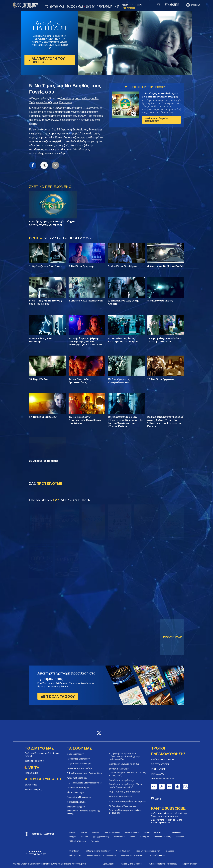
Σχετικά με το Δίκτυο (34, 761)
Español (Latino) (132, 832)
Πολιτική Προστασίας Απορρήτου (162, 864)
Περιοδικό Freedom (157, 855)
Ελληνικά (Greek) (112, 832)
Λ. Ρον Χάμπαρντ (123, 851)
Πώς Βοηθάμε (75, 855)
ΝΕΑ (117, 7)
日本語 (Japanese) (101, 837)
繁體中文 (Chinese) (78, 841)
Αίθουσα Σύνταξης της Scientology (101, 855)
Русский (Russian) (163, 837)
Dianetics (170, 851)
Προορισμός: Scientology (78, 759)
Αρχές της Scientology (77, 778)
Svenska (180, 837)
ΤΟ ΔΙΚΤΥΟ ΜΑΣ (55, 7)
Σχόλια (158, 799)
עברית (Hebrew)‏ (174, 832)
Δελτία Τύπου (31, 785)
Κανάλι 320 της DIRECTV (163, 760)
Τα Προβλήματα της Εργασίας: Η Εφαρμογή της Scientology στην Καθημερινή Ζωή (124, 756)
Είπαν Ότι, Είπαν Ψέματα (121, 797)
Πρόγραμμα (31, 773)
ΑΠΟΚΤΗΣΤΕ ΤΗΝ (132, 7)
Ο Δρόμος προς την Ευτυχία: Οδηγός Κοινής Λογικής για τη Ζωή (126, 786)
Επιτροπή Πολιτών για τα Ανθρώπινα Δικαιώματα (126, 812)
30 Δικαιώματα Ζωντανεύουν (122, 806)
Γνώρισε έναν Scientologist (79, 764)
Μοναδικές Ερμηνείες (77, 802)
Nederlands (119, 837)
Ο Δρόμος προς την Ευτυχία (122, 780)
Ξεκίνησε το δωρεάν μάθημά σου (156, 120)
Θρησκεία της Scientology (132, 855)
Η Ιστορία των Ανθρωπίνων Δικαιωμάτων (127, 801)
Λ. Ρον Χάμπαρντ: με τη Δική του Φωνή (85, 773)
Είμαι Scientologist (75, 792)
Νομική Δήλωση (190, 864)
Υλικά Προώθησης (33, 790)
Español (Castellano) (154, 832)
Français (95, 841)
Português (145, 837)
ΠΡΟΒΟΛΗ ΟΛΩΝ (172, 637)
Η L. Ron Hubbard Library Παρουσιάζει (84, 783)
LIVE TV (90, 7)
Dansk (84, 832)
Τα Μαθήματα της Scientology (98, 851)
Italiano (85, 837)
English (73, 832)
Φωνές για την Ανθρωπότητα (80, 769)
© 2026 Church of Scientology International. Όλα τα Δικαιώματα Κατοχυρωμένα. (50, 864)
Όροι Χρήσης (108, 864)
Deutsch (96, 832)
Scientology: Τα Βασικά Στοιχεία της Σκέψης (83, 812)
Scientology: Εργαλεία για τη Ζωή (124, 764)
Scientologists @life (76, 807)
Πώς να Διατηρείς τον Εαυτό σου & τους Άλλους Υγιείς (127, 774)
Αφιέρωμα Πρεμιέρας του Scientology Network (42, 755)
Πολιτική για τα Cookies (131, 864)
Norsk (132, 837)
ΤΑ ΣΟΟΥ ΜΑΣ (75, 7)
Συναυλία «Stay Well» (119, 769)
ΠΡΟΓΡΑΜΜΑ (105, 7)
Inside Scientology (75, 754)
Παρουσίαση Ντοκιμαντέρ (79, 797)
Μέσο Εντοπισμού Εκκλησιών (148, 851)
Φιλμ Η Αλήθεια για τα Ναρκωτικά (124, 792)
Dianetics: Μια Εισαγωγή (78, 788)
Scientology (74, 851)
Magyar (73, 837)
